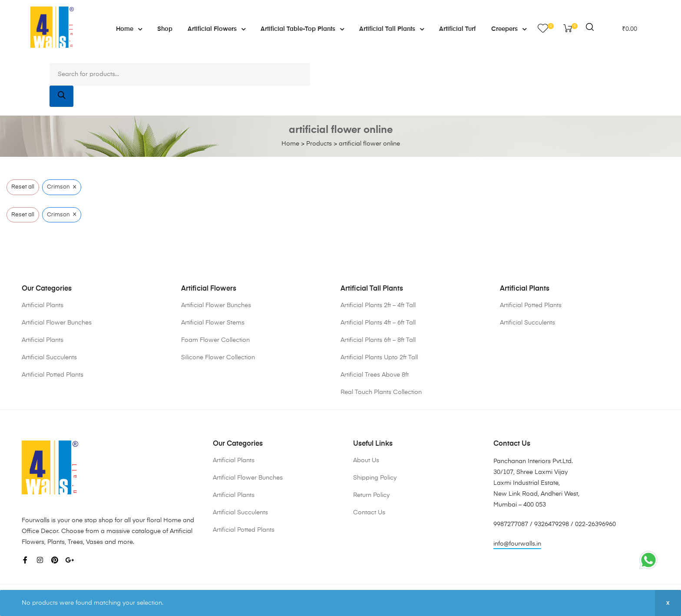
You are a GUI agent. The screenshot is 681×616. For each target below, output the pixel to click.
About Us (366, 460)
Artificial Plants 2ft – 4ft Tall (378, 305)
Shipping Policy (375, 478)
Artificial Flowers (217, 29)
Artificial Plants (43, 305)
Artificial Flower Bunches (57, 323)
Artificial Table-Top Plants (302, 29)
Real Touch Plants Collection (381, 392)
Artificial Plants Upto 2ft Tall (379, 358)
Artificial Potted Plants (53, 375)
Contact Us (369, 513)
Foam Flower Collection (215, 340)
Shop (165, 29)
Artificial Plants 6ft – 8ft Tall (378, 340)
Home (129, 29)
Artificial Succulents (49, 358)
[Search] (61, 96)
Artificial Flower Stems (213, 323)
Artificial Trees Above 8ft (375, 375)
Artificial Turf (458, 29)
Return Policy (371, 495)
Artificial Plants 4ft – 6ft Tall (378, 323)
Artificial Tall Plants (392, 29)
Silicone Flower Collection (218, 358)
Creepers (509, 29)
